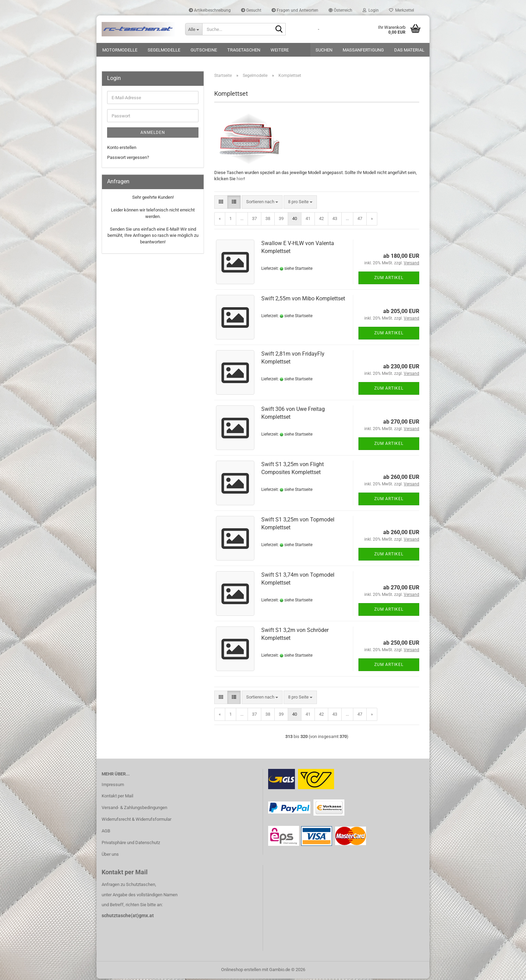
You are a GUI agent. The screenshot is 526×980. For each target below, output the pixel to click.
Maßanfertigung (363, 50)
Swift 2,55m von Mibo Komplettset (303, 300)
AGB (106, 832)
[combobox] (262, 203)
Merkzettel (402, 10)
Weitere (280, 50)
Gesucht (251, 10)
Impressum (113, 786)
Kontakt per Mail (117, 797)
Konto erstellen (122, 149)
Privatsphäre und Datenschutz (131, 844)
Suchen (324, 50)
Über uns (110, 856)
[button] (340, 10)
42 (321, 220)
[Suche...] (194, 29)
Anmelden (153, 134)
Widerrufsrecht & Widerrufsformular (136, 821)
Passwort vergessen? (128, 158)
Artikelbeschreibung (210, 10)
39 (281, 220)
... (242, 220)
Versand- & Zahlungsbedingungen (134, 809)
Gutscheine (204, 50)
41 (308, 220)
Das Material (409, 50)
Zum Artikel (389, 279)
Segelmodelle (164, 50)
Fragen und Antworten (295, 10)
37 (254, 220)
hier (240, 180)
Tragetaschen (244, 50)
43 (335, 220)
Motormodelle (120, 50)
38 (268, 220)
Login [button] (371, 10)
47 (360, 220)
